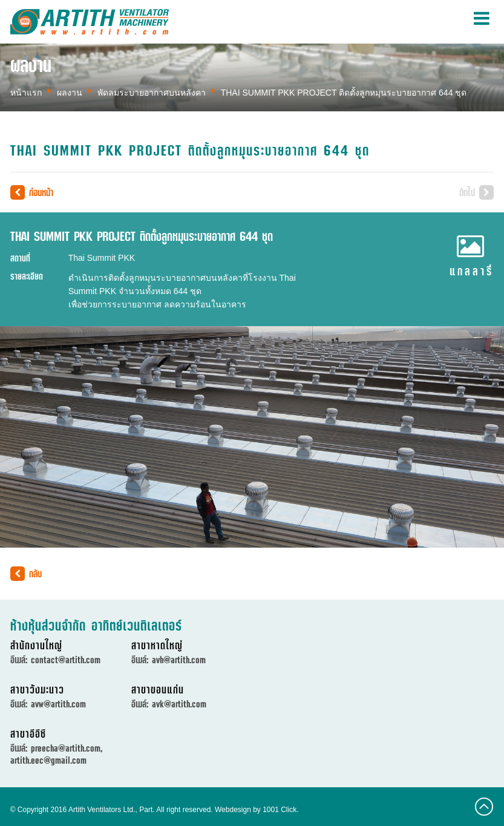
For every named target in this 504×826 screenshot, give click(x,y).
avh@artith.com (179, 660)
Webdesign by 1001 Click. (257, 810)
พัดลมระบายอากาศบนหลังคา (152, 93)
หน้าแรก (26, 93)
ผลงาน (70, 93)
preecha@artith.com (66, 748)
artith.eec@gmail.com (48, 760)
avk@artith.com (179, 704)
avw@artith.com (58, 704)
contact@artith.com (66, 660)
